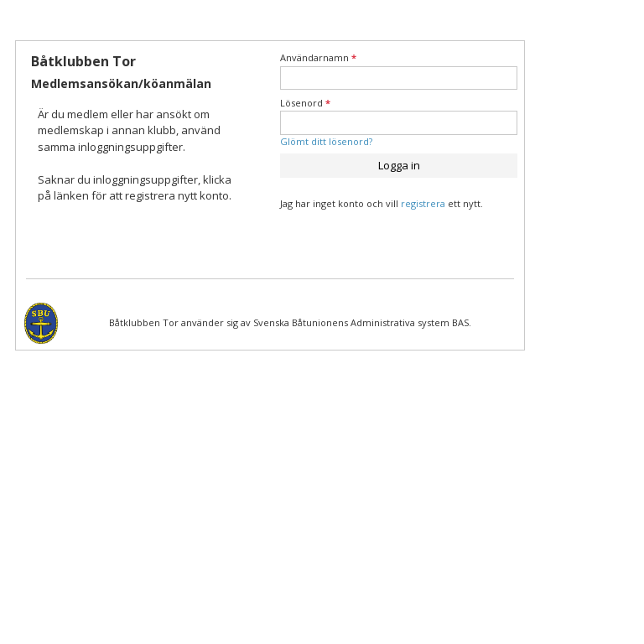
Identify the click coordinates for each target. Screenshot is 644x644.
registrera (423, 203)
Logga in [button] (399, 165)
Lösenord (305, 103)
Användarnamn (318, 57)
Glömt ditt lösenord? (326, 141)
